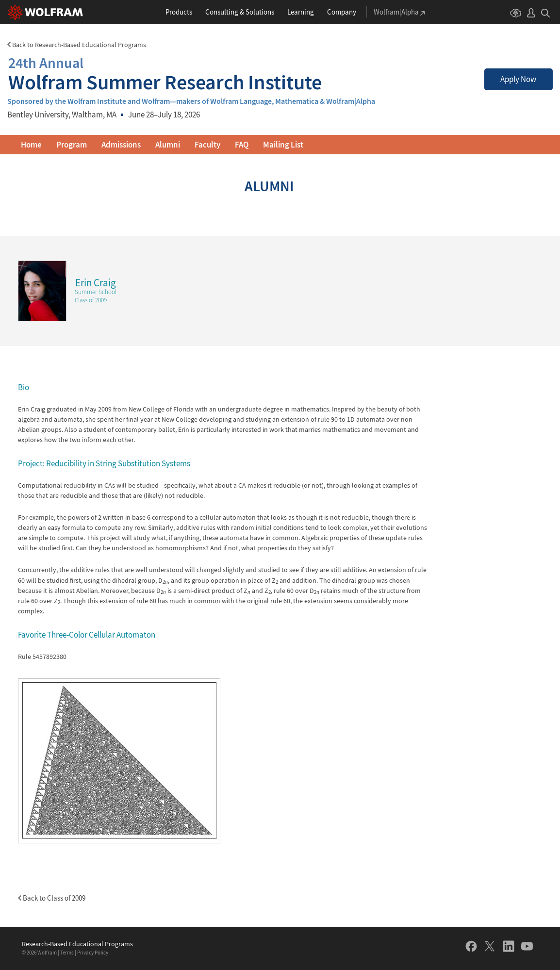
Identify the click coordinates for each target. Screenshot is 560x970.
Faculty (207, 145)
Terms (67, 953)
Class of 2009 (91, 300)
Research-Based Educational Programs (77, 944)
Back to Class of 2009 (52, 898)
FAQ (242, 145)
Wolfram (47, 953)
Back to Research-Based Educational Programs (77, 45)
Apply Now (518, 79)
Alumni (168, 145)
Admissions (121, 145)
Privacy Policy (93, 953)
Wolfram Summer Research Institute (165, 72)
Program (72, 145)
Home (31, 145)
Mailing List (283, 145)
